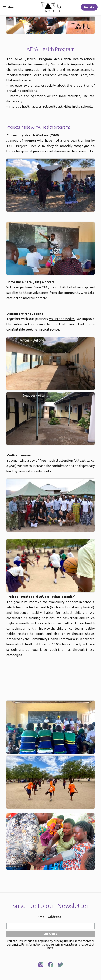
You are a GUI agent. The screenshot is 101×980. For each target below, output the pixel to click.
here (50, 948)
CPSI (45, 287)
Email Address (51, 917)
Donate (89, 7)
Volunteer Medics (62, 319)
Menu (9, 7)
